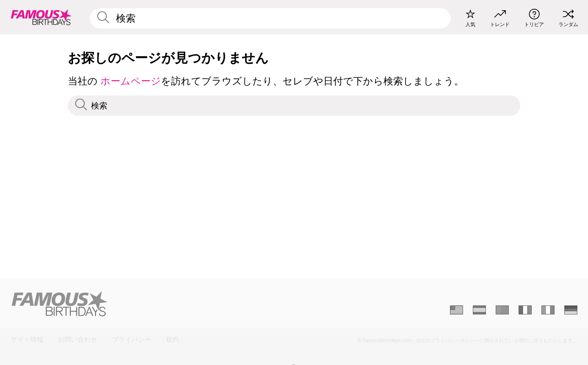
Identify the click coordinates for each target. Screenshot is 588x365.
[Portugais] (502, 310)
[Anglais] (457, 310)
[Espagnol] (479, 310)
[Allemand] (571, 310)
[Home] (150, 304)
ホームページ (131, 81)
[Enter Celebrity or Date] (270, 18)
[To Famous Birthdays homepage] (41, 17)
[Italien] (548, 310)
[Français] (525, 310)
